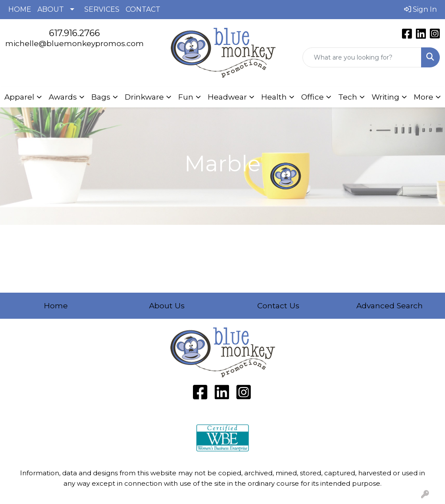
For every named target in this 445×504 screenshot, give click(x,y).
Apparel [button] (19, 97)
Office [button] (312, 97)
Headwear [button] (227, 97)
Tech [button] (348, 97)
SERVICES (102, 9)
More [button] (423, 97)
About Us (167, 305)
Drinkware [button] (144, 97)
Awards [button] (63, 97)
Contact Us (278, 305)
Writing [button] (385, 97)
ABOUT (51, 9)
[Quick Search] (362, 57)
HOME (20, 9)
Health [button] (274, 97)
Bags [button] (101, 97)
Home (56, 305)
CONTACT (143, 9)
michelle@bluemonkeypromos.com (75, 43)
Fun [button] (186, 97)
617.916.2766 (75, 33)
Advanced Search (390, 305)
